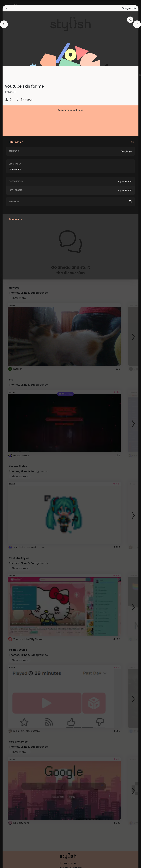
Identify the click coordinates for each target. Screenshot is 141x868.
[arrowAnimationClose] (4, 24)
